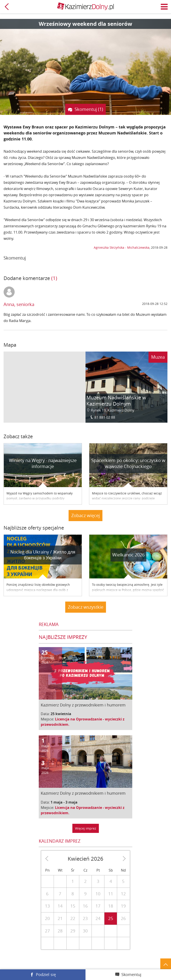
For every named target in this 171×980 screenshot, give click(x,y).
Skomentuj (131, 974)
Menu (164, 7)
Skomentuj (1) (89, 109)
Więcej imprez (86, 828)
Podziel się (46, 974)
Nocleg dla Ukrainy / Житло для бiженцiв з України (43, 555)
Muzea (158, 357)
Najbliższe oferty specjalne (34, 528)
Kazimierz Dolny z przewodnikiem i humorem (83, 705)
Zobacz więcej (85, 515)
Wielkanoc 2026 (128, 555)
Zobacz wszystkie (86, 607)
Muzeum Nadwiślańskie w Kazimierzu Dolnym (116, 401)
